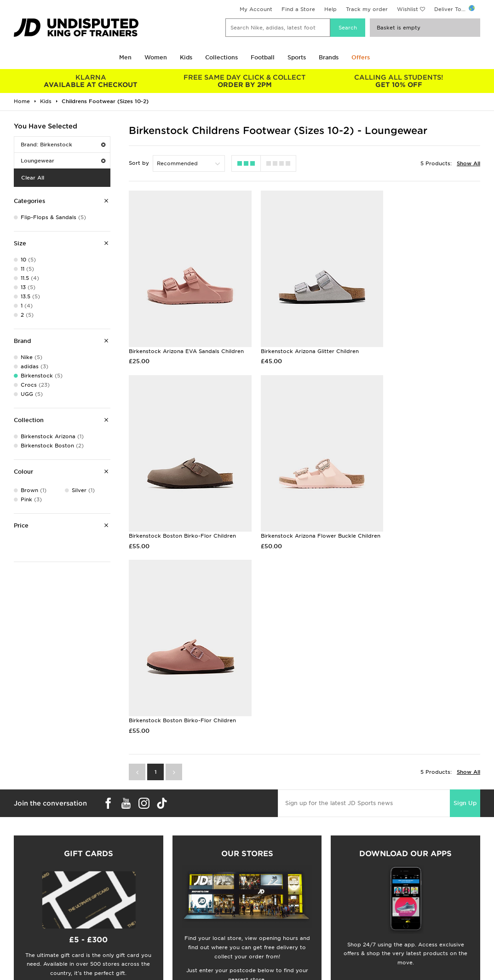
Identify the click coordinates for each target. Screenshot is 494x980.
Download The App (35, 918)
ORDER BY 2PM (245, 81)
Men (125, 57)
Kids (186, 57)
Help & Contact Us (154, 899)
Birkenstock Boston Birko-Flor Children (422, 336)
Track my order (367, 9)
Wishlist (408, 9)
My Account (256, 9)
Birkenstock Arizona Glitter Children (298, 336)
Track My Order (149, 909)
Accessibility (383, 899)
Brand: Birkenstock (63, 145)
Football (263, 57)
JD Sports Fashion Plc (277, 889)
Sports (297, 57)
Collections (221, 57)
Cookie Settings (388, 909)
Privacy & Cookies (391, 889)
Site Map (378, 918)
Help (330, 9)
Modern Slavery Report (398, 928)
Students (21, 880)
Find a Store (298, 9)
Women (156, 57)
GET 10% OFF (399, 81)
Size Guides (25, 889)
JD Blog (20, 928)
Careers (258, 880)
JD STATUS (24, 909)
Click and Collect (152, 889)
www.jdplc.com (122, 964)
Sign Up (465, 605)
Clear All (33, 178)
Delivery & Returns (153, 880)
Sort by (139, 163)
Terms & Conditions (393, 880)
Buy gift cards (89, 788)
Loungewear (63, 161)
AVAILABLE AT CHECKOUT (91, 81)
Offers (361, 57)
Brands (329, 57)
